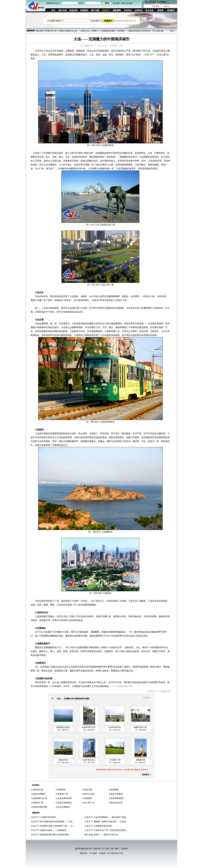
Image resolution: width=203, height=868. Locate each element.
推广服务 (115, 849)
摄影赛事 (117, 10)
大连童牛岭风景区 (48, 817)
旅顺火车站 (63, 760)
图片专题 (95, 10)
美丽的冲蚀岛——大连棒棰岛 (53, 830)
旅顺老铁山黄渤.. (63, 727)
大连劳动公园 (37, 790)
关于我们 (106, 849)
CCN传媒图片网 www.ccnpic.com (93, 46)
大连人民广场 (88, 803)
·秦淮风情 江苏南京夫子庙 (46, 31)
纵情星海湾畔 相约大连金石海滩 (54, 835)
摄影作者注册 (127, 3)
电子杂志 (149, 10)
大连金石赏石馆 (116, 803)
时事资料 (84, 10)
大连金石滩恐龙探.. (40, 807)
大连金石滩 (87, 790)
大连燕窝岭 (87, 798)
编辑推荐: (31, 31)
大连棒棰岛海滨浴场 (103, 826)
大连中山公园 (88, 794)
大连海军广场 (115, 760)
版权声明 (97, 849)
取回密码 (117, 3)
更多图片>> (147, 775)
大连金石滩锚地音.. (64, 803)
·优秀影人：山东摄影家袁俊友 (103, 31)
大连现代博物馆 (38, 794)
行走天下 (35, 817)
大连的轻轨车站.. (115, 727)
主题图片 (124, 849)
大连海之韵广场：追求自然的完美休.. (110, 830)
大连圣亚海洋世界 (64, 798)
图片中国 (63, 10)
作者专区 (128, 10)
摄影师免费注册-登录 (83, 849)
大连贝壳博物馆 (63, 807)
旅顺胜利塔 (141, 760)
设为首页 (153, 2)
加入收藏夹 (162, 2)
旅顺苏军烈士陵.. (89, 727)
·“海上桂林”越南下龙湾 (161, 31)
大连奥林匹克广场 (39, 798)
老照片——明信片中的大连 (106, 835)
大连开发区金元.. (89, 760)
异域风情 (73, 10)
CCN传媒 (93, 853)
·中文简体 (155, 6)
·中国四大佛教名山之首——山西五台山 (74, 31)
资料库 (160, 10)
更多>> (173, 31)
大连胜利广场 (37, 803)
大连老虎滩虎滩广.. (117, 798)
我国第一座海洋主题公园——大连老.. (110, 822)
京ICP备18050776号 (115, 853)
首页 (53, 10)
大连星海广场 (62, 794)
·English (166, 6)
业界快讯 (139, 10)
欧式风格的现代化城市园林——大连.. (57, 822)
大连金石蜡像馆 (116, 794)
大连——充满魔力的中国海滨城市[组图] (73, 699)
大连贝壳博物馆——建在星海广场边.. (110, 817)
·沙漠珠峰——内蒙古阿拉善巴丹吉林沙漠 (133, 31)
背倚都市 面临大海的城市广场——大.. (57, 826)
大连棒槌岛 (61, 790)
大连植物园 (114, 790)
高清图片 (171, 10)
